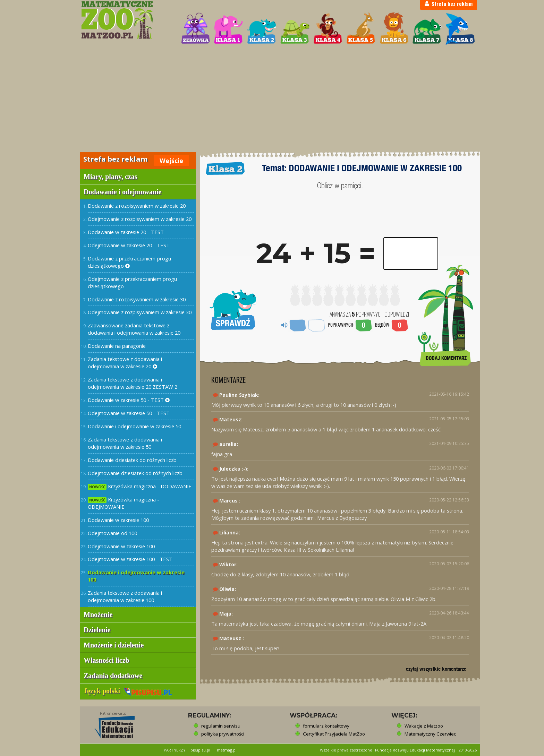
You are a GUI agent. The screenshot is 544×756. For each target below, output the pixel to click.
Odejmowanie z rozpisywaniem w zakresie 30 (140, 312)
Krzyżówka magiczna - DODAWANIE (140, 486)
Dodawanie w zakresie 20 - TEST (126, 232)
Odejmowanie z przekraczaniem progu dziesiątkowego (132, 282)
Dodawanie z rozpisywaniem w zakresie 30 (137, 299)
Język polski (128, 691)
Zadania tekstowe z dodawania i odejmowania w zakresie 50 (125, 443)
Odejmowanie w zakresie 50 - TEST (129, 413)
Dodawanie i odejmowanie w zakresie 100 (136, 576)
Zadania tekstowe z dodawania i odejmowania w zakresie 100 (125, 596)
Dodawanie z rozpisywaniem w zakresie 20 (137, 206)
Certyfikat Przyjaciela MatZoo (334, 734)
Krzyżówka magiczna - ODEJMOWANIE (124, 503)
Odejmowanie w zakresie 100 (121, 546)
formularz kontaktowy (326, 726)
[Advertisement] (272, 99)
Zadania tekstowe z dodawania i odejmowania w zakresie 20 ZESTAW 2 (133, 383)
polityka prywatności (223, 734)
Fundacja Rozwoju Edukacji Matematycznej (415, 750)
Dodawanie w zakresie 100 (118, 520)
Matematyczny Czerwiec (430, 734)
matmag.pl (227, 750)
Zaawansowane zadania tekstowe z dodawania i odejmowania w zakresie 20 (134, 329)
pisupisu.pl (200, 750)
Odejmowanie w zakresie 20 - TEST (129, 245)
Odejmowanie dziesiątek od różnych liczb (135, 473)
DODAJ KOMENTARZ (446, 358)
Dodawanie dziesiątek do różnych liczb (132, 460)
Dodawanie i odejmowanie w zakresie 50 (134, 426)
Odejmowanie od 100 (112, 533)
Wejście (171, 161)
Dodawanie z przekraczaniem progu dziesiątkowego (129, 262)
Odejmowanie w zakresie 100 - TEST (130, 559)
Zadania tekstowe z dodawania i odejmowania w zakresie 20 (125, 363)
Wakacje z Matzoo (424, 726)
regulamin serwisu (221, 726)
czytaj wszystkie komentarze (436, 669)
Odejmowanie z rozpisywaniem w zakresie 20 (140, 219)
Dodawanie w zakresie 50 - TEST (129, 400)
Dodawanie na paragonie (117, 346)
